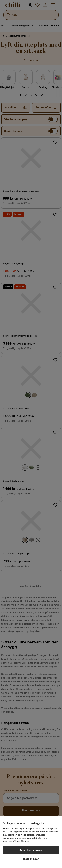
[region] (31, 842)
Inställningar (31, 859)
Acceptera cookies (31, 850)
